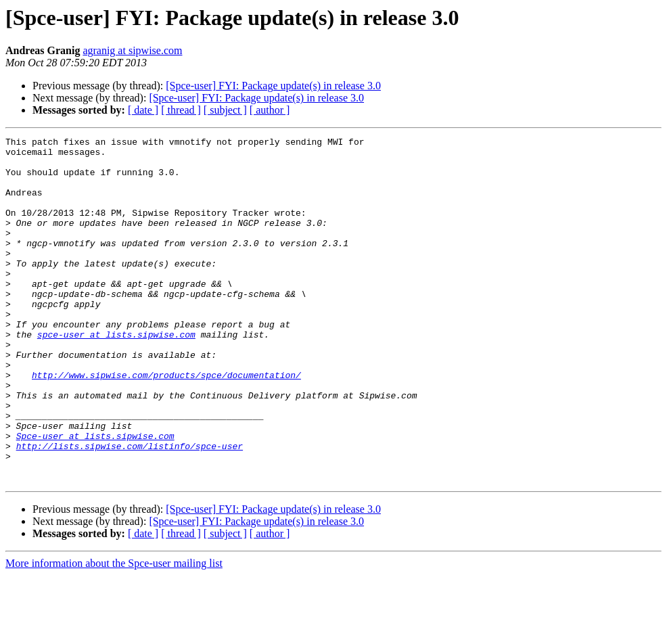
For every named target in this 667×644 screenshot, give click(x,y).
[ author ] (270, 110)
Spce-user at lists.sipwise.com (95, 497)
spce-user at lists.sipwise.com (116, 375)
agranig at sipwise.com (132, 50)
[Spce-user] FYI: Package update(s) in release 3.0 (273, 86)
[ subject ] (225, 110)
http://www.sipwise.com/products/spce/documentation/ (166, 423)
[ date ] (143, 110)
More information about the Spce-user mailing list (114, 632)
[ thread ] (181, 110)
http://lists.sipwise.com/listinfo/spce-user (130, 509)
